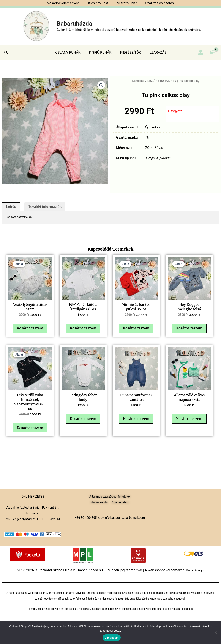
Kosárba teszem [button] (31, 334)
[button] (6, 52)
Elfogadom (112, 638)
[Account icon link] (201, 52)
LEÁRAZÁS (155, 52)
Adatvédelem (120, 502)
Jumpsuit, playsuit (159, 158)
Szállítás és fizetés (157, 3)
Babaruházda (74, 24)
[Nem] (216, 633)
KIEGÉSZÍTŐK (130, 52)
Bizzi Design (195, 570)
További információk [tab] (47, 207)
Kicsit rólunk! (99, 3)
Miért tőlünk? (126, 3)
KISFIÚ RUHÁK (101, 52)
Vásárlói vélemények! (66, 3)
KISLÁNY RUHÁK (70, 52)
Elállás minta (99, 502)
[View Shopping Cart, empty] (212, 52)
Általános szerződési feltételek (110, 497)
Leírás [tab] (12, 207)
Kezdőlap (138, 81)
